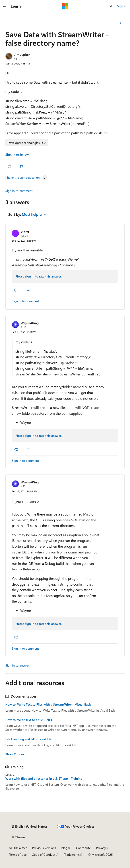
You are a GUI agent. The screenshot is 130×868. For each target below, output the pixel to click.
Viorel (25, 232)
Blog (64, 848)
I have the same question (23, 178)
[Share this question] (121, 23)
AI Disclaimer (18, 848)
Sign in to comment (19, 191)
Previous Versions (44, 848)
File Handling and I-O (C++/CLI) (28, 739)
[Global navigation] (4, 6)
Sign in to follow (17, 154)
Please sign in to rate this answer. (38, 276)
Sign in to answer (17, 665)
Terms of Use (18, 855)
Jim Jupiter (22, 55)
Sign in (122, 6)
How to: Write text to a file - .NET (29, 720)
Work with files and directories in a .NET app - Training (44, 779)
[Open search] (111, 6)
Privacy (101, 848)
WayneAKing (30, 323)
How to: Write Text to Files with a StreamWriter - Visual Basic (48, 704)
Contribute (83, 848)
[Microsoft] (65, 6)
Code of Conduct (44, 855)
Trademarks (72, 855)
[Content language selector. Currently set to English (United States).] (29, 827)
